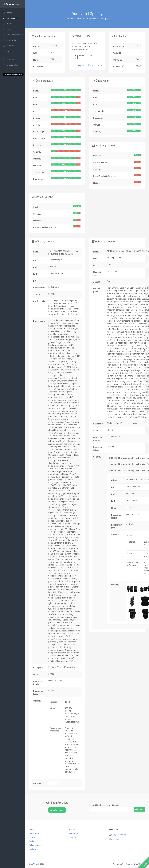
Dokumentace (11, 35)
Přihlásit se (74, 829)
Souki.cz (129, 864)
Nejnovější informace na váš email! (104, 805)
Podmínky (73, 837)
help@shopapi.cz (118, 835)
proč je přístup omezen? (90, 65)
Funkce (32, 837)
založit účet (57, 810)
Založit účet (74, 833)
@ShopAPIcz (116, 839)
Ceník (31, 841)
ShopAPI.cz (33, 864)
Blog (7, 51)
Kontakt (32, 849)
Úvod (31, 829)
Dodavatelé (34, 833)
